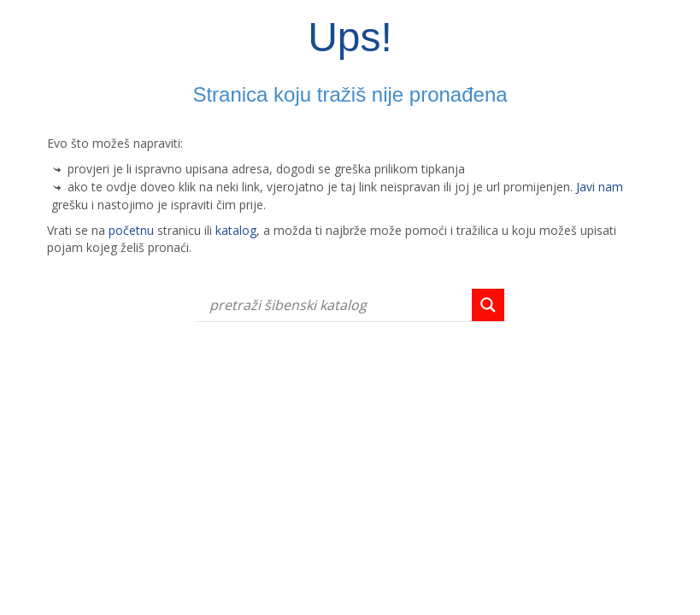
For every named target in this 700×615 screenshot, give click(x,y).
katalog (236, 230)
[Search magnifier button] (488, 305)
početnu (131, 230)
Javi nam (600, 187)
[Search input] (338, 305)
